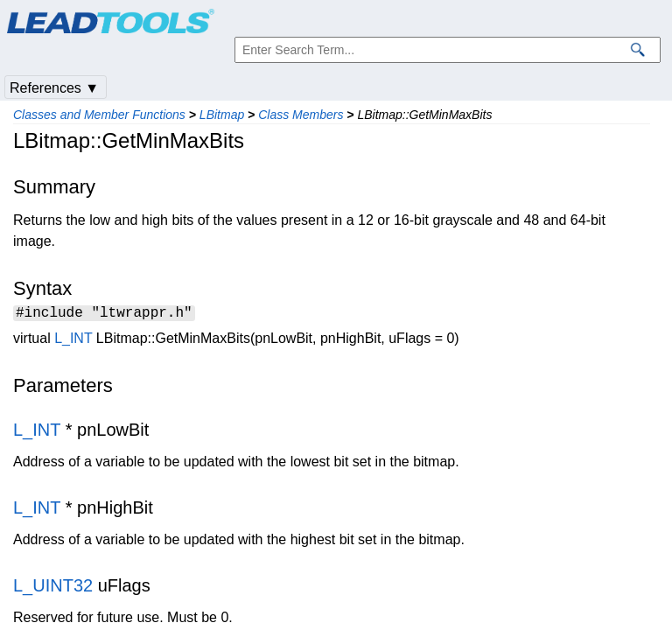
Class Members (301, 115)
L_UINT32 (53, 588)
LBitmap (222, 115)
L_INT (73, 341)
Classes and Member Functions (99, 115)
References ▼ (54, 88)
